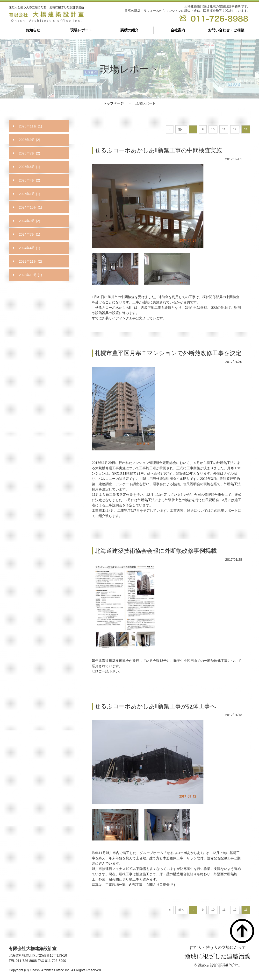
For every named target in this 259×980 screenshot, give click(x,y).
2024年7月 (29, 234)
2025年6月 (29, 167)
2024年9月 (29, 221)
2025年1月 (29, 194)
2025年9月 (29, 140)
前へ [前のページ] (181, 129)
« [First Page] (170, 129)
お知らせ (33, 30)
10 (213, 129)
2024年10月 (30, 207)
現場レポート (81, 30)
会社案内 (178, 30)
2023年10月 (30, 275)
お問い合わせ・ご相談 (226, 30)
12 (235, 129)
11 (224, 129)
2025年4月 (29, 180)
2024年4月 (29, 248)
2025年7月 (29, 153)
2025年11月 (30, 126)
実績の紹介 (129, 30)
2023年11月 (30, 261)
